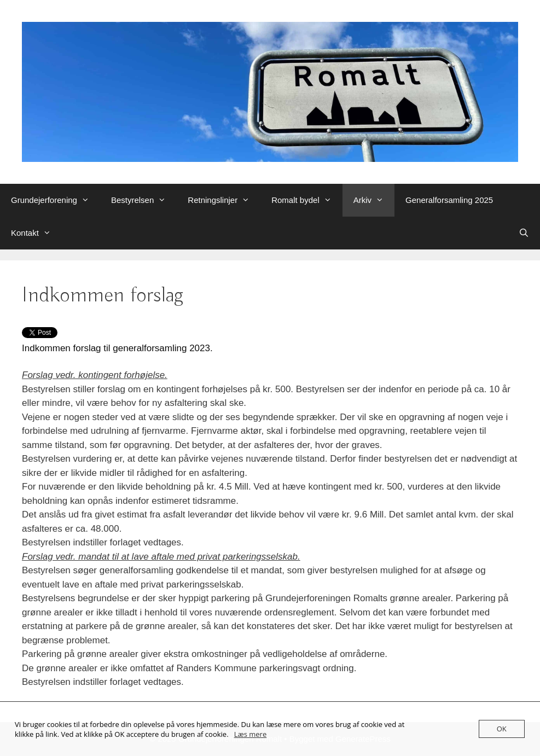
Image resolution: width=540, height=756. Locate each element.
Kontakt (36, 233)
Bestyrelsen (144, 200)
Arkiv (374, 200)
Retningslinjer (224, 200)
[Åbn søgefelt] (524, 233)
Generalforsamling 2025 (449, 200)
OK (502, 729)
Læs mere (251, 734)
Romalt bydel (307, 200)
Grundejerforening (56, 200)
